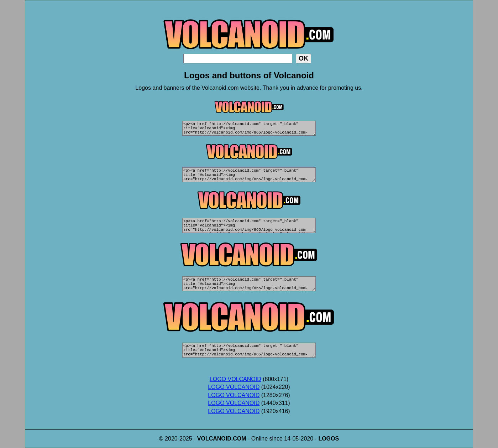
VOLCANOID (214, 439)
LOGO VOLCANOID (235, 379)
